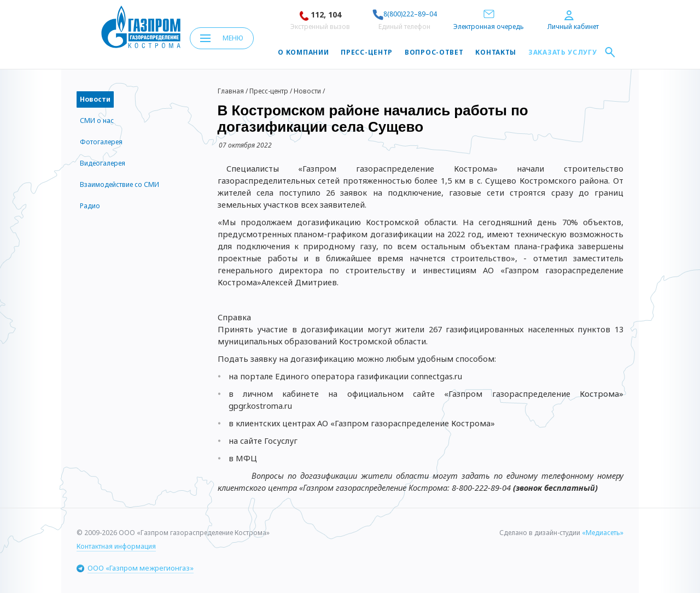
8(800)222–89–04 (405, 14)
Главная (231, 91)
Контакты (496, 52)
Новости (307, 91)
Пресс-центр (367, 52)
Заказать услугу (563, 52)
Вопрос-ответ (434, 52)
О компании (303, 52)
